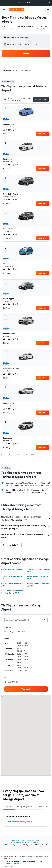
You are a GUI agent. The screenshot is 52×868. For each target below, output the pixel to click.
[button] (49, 3)
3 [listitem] (10, 200)
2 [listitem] (5, 130)
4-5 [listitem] (15, 130)
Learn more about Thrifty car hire (20, 822)
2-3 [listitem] (15, 269)
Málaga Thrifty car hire (13, 845)
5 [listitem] (5, 200)
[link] (26, 689)
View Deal (42, 134)
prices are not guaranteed (12, 864)
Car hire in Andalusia (17, 843)
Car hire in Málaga (33, 843)
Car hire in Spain (34, 840)
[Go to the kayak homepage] (16, 9)
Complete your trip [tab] (25, 807)
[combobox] (7, 29)
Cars (24, 840)
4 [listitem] (5, 165)
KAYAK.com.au (14, 840)
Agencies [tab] (9, 807)
